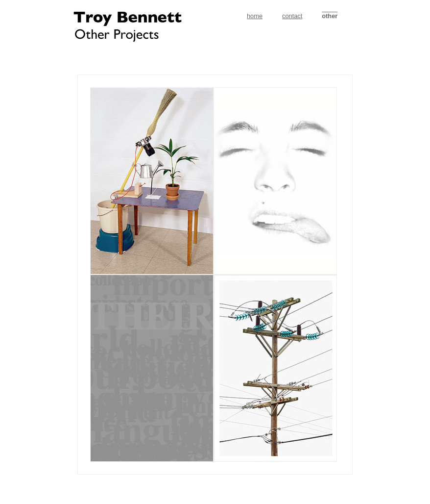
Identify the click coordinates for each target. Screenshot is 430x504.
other (330, 16)
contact (292, 16)
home (255, 16)
